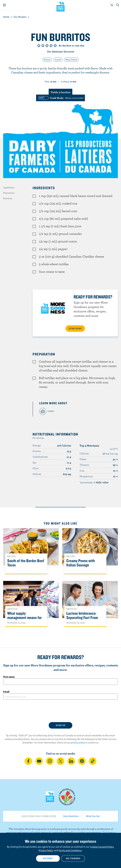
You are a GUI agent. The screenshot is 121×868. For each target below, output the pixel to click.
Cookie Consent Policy (102, 847)
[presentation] (60, 711)
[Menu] (4, 5)
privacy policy (78, 742)
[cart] (112, 5)
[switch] (60, 98)
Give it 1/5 (39, 45)
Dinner (47, 60)
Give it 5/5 (55, 45)
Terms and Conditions (70, 850)
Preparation (9, 193)
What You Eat (93, 816)
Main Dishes (71, 60)
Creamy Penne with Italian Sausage (81, 563)
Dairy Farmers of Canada (61, 6)
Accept (48, 858)
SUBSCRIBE (75, 328)
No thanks (73, 858)
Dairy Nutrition (71, 816)
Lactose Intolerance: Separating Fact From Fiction (82, 618)
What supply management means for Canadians (24, 618)
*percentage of (94, 482)
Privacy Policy (46, 850)
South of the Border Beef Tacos (26, 563)
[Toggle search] (118, 5)
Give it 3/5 (47, 45)
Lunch (58, 60)
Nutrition (8, 198)
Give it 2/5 (43, 45)
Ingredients (9, 187)
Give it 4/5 (51, 45)
